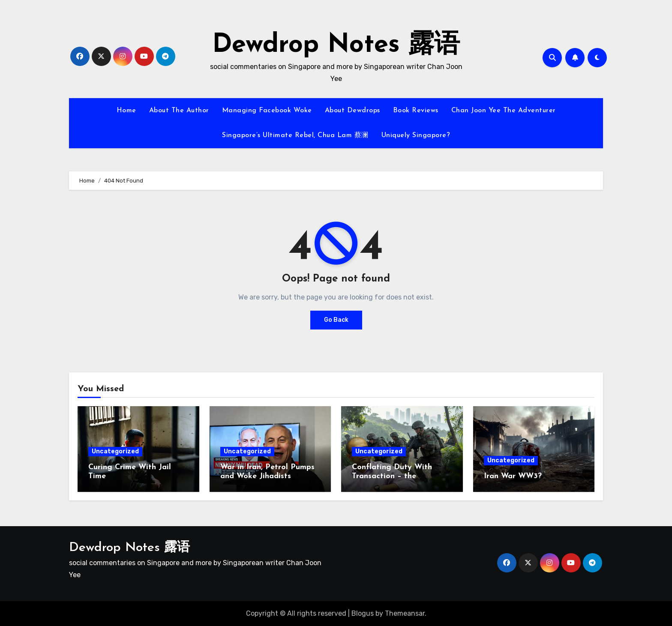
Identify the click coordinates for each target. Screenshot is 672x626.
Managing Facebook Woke (267, 111)
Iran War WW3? (513, 476)
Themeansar (405, 613)
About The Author (179, 111)
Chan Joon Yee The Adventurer (504, 111)
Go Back (336, 320)
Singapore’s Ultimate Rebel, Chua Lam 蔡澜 (295, 135)
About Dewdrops (352, 111)
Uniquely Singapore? (416, 135)
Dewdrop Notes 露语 (336, 45)
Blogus (363, 613)
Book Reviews (416, 111)
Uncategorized (115, 451)
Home (126, 111)
